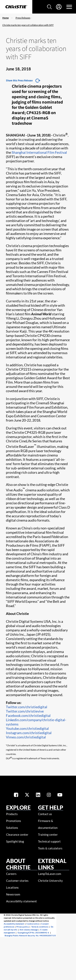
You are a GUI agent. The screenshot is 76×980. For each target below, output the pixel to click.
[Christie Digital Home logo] (16, 7)
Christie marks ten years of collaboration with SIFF (28, 25)
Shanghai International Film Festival (39, 152)
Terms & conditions (40, 927)
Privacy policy (23, 927)
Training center (48, 835)
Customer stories (17, 881)
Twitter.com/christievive (25, 711)
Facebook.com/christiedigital (28, 715)
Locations (12, 887)
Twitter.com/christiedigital (27, 707)
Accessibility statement (21, 901)
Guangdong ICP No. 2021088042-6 (33, 933)
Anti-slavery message (29, 930)
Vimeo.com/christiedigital (26, 737)
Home (6, 18)
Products (12, 814)
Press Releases (23, 18)
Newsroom (13, 894)
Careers (11, 874)
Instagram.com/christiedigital (29, 733)
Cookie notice (33, 924)
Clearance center (17, 835)
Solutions (12, 828)
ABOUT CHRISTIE (18, 864)
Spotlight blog (15, 841)
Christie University (50, 881)
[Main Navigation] (69, 7)
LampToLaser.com (50, 874)
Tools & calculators (50, 848)
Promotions (14, 821)
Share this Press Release (19, 80)
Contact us (45, 814)
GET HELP (51, 807)
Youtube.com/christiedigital (27, 728)
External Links (52, 864)
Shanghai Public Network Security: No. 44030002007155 (30, 935)
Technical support (49, 841)
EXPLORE (18, 807)
